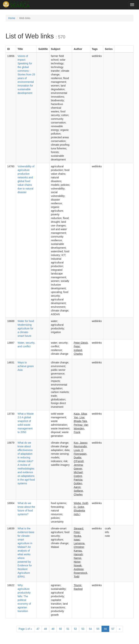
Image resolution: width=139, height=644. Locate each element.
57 (113, 629)
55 (98, 629)
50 (60, 629)
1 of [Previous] (25, 629)
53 (83, 629)
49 (53, 629)
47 (38, 629)
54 (90, 629)
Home (12, 18)
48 (45, 629)
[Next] (120, 629)
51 (68, 629)
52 (75, 629)
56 (105, 629)
